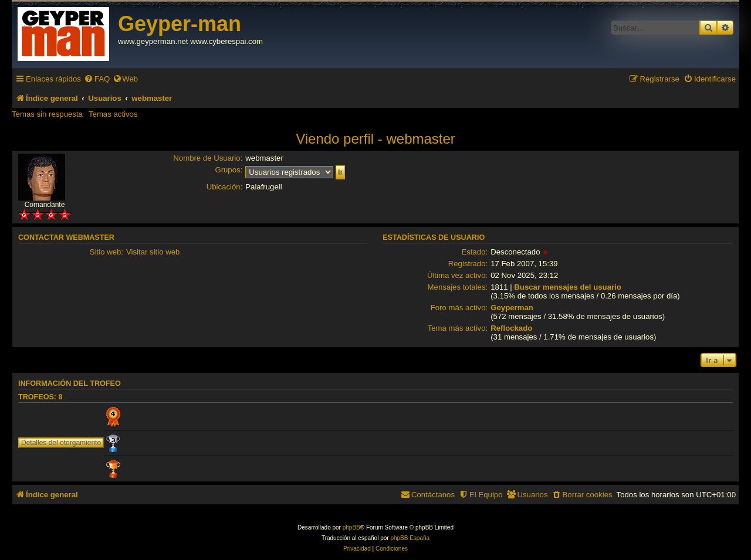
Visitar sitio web (153, 252)
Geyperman (512, 308)
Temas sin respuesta (47, 114)
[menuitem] (97, 79)
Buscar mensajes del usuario (568, 287)
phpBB (351, 527)
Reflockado (511, 328)
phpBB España (410, 538)
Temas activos (113, 114)
